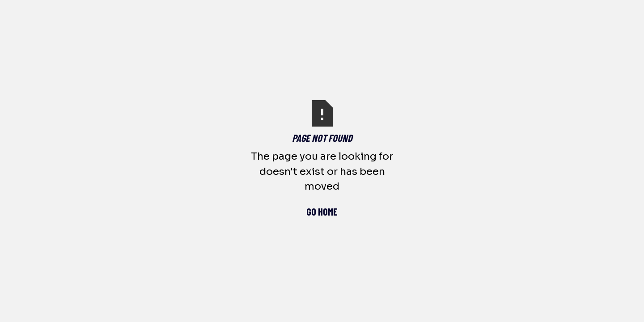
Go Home (322, 212)
